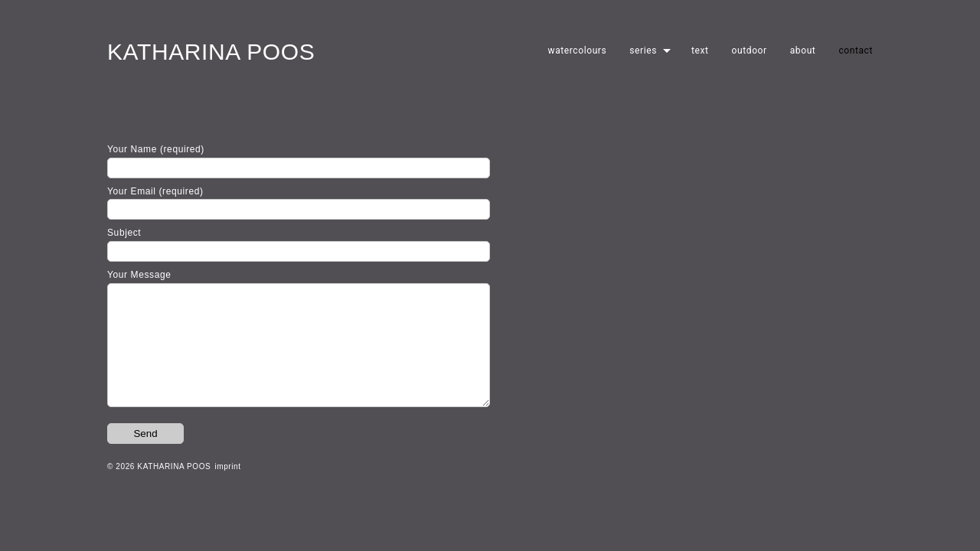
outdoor (750, 51)
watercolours (578, 51)
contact (856, 51)
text (700, 51)
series (643, 51)
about (803, 51)
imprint (227, 489)
